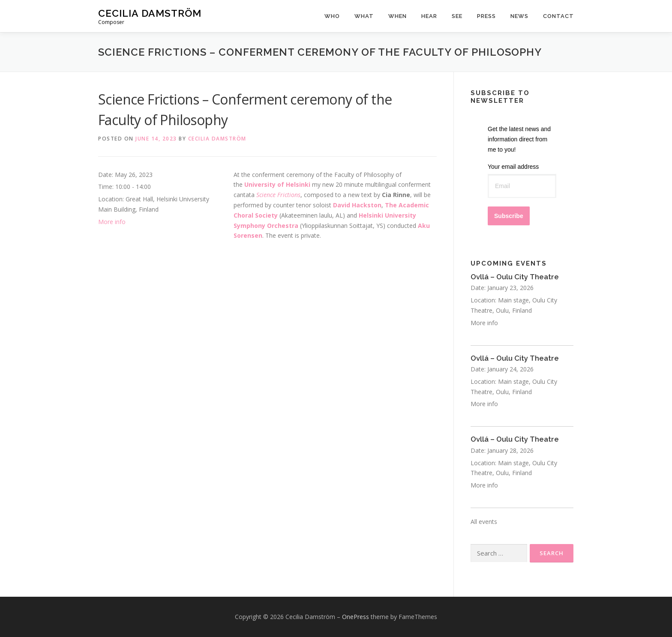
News (519, 16)
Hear (429, 16)
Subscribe (509, 216)
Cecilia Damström (150, 13)
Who (332, 16)
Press (486, 16)
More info (112, 222)
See (457, 16)
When (397, 16)
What (364, 16)
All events (484, 522)
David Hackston (357, 205)
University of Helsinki (278, 184)
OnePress (355, 617)
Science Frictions (278, 195)
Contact (558, 16)
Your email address (513, 167)
